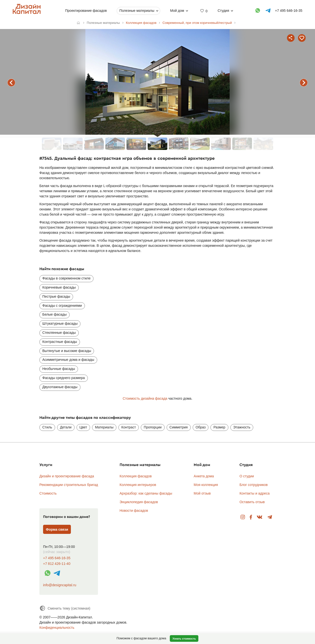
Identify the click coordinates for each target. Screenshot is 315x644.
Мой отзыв (202, 493)
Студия (223, 11)
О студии (247, 476)
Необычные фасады (59, 369)
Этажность (242, 427)
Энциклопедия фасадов (139, 502)
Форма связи (57, 529)
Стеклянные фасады (59, 333)
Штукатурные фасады (60, 323)
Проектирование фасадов (86, 11)
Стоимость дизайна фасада (145, 398)
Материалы (104, 427)
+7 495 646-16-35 (57, 558)
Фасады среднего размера (64, 378)
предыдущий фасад (11, 83)
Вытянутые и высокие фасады (67, 351)
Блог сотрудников (254, 485)
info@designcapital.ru (60, 585)
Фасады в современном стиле (66, 278)
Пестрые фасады (56, 296)
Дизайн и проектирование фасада (67, 476)
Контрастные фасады (60, 342)
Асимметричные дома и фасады (68, 360)
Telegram (270, 517)
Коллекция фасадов (136, 476)
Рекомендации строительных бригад (69, 485)
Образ (201, 427)
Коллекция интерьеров (138, 485)
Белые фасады (55, 314)
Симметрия (179, 427)
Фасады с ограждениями (62, 306)
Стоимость (48, 493)
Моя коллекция (206, 485)
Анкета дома (204, 476)
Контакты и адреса (254, 493)
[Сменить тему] (65, 608)
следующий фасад (304, 83)
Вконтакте (260, 517)
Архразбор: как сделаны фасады (146, 493)
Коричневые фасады (59, 287)
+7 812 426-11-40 (57, 564)
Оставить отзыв (252, 502)
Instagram (243, 517)
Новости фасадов (134, 511)
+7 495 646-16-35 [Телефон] (289, 11)
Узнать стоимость (184, 639)
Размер (219, 427)
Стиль (47, 427)
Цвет (83, 427)
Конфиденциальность (57, 628)
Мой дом (177, 11)
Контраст (129, 427)
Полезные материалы (137, 11)
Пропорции (153, 427)
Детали (66, 427)
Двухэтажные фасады (60, 387)
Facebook (251, 517)
